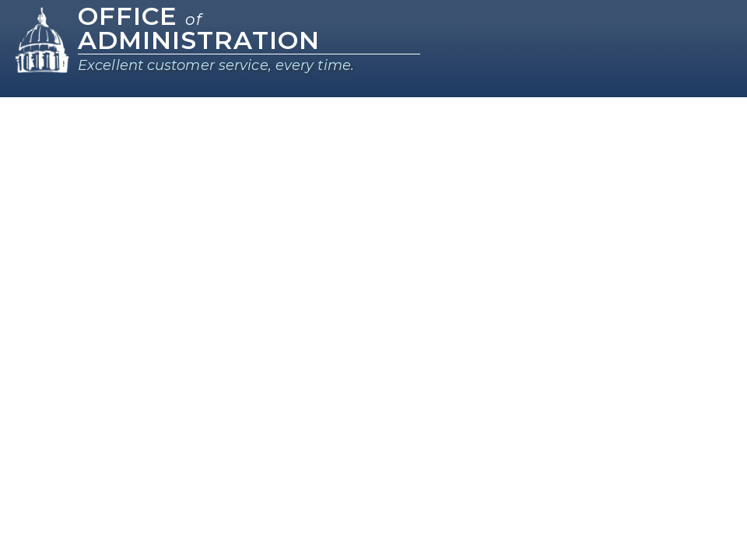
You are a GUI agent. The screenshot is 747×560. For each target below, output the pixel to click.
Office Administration (199, 28)
